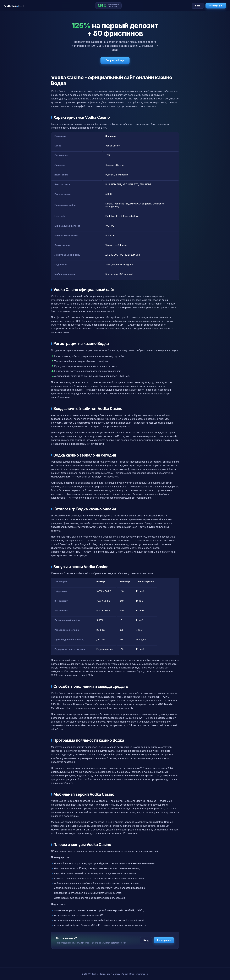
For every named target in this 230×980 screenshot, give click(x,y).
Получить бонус (115, 60)
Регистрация (216, 6)
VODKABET (15, 6)
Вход (198, 6)
